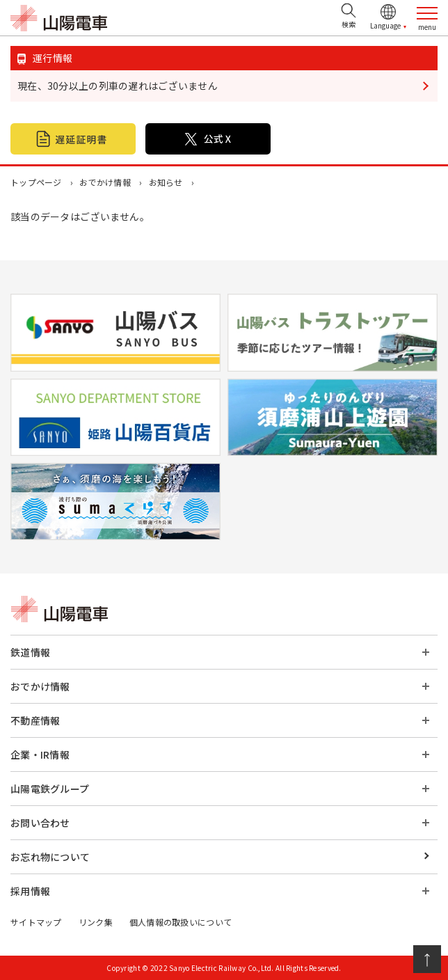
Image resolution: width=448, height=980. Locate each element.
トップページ (36, 182)
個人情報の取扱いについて (181, 922)
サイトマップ (36, 922)
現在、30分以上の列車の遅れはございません (118, 86)
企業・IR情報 (40, 754)
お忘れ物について (50, 857)
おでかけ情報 (105, 182)
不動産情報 (35, 720)
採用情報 (30, 891)
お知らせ (166, 182)
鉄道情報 (30, 652)
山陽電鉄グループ (50, 789)
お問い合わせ (40, 823)
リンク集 (96, 922)
